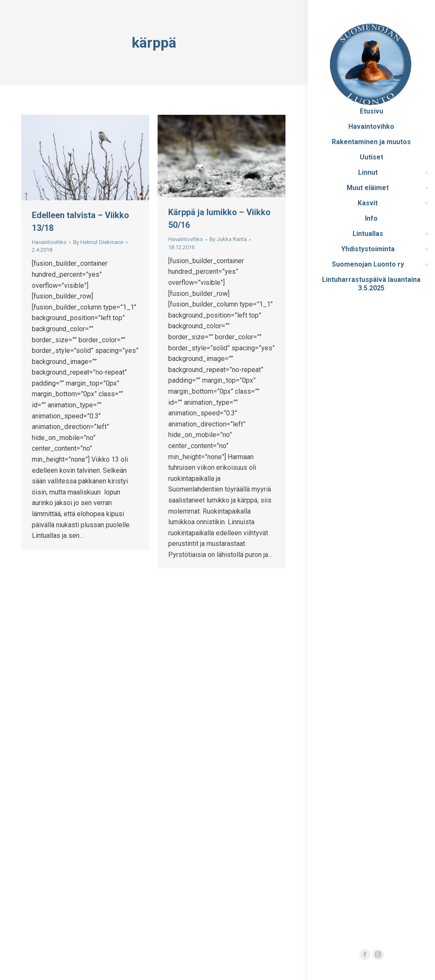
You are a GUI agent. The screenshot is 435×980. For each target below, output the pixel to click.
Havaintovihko (49, 242)
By (98, 242)
